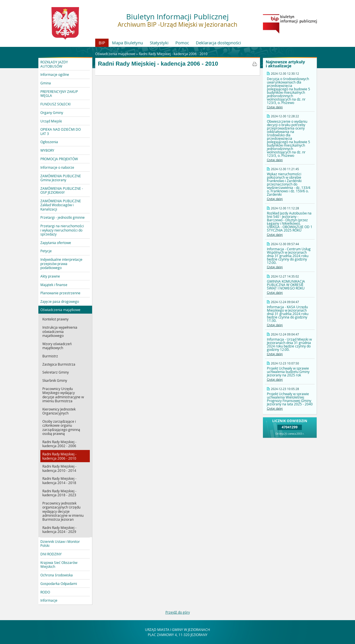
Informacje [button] (49, 600)
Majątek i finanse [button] (54, 285)
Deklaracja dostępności (218, 43)
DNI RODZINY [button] (51, 554)
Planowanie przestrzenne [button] (60, 293)
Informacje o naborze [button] (57, 167)
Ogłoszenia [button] (49, 142)
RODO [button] (45, 592)
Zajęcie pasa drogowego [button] (60, 301)
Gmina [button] (46, 83)
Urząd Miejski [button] (51, 121)
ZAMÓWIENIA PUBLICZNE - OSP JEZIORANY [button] (62, 190)
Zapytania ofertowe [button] (56, 243)
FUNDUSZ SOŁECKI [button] (55, 104)
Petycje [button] (46, 251)
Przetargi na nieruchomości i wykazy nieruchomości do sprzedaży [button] (62, 230)
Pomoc (182, 43)
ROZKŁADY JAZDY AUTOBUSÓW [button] (54, 64)
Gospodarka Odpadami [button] (59, 583)
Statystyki (159, 43)
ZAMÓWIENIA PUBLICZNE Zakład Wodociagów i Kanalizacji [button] (61, 205)
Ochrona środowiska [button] (57, 575)
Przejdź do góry (178, 612)
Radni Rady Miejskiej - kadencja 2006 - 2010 (173, 54)
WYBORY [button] (47, 150)
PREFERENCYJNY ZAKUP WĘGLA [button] (59, 93)
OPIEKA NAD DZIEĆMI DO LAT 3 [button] (61, 131)
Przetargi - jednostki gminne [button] (63, 217)
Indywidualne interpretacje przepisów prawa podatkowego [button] (61, 263)
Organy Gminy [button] (52, 112)
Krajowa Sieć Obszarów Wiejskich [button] (59, 564)
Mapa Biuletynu (127, 43)
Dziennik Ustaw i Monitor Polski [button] (60, 543)
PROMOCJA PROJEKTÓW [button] (59, 159)
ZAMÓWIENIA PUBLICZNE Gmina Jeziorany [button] (61, 178)
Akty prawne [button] (50, 276)
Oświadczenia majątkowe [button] (60, 310)
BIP (102, 43)
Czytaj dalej (275, 107)
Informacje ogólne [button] (55, 74)
